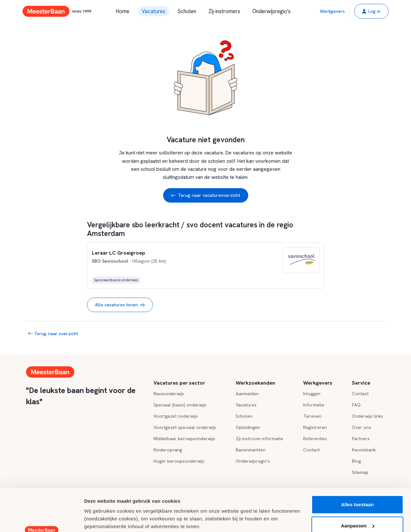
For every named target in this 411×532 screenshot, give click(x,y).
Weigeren (357, 506)
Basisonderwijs (169, 394)
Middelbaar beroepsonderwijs (184, 439)
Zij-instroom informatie (259, 439)
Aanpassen (358, 485)
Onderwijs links (367, 416)
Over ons (362, 427)
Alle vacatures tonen (120, 305)
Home (122, 11)
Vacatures (153, 11)
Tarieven (312, 416)
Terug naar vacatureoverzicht (206, 195)
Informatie (314, 405)
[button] (371, 11)
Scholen (187, 11)
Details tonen (99, 519)
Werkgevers (332, 11)
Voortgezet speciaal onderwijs (185, 427)
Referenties (315, 439)
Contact (360, 394)
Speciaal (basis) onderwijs (180, 405)
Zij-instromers (224, 11)
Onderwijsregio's (271, 11)
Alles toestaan (357, 464)
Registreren (315, 427)
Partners (361, 439)
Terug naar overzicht (53, 334)
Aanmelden (247, 394)
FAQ (356, 405)
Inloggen (312, 394)
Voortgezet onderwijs (176, 416)
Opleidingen (248, 427)
